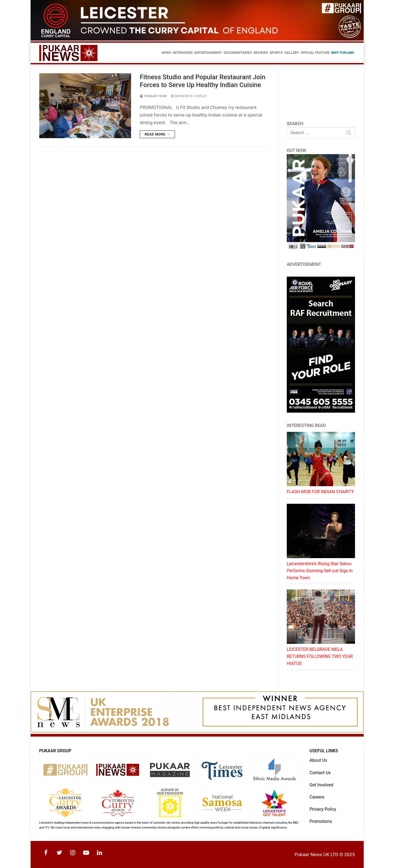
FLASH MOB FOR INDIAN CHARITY (320, 492)
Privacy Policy (323, 809)
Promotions (321, 821)
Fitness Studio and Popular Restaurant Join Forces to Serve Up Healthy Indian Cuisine (203, 81)
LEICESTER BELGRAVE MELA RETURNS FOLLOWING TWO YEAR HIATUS (320, 656)
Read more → (157, 134)
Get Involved (321, 785)
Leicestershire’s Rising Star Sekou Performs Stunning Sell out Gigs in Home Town (320, 571)
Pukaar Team (153, 96)
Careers (317, 797)
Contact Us (320, 773)
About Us (318, 760)
